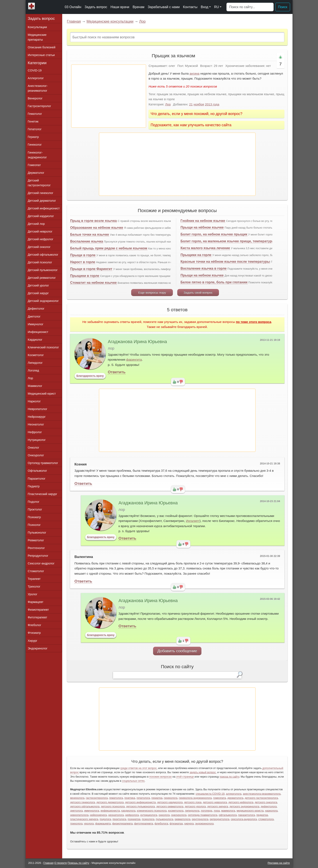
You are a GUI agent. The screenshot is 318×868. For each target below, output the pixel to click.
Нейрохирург (37, 417)
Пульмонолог (37, 533)
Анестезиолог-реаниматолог (38, 88)
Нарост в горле (83, 262)
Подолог (34, 502)
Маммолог (35, 386)
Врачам (138, 7)
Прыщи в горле (83, 255)
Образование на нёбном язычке (97, 228)
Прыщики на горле (196, 255)
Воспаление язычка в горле (204, 268)
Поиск (283, 7)
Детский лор (36, 224)
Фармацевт (36, 602)
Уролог (33, 594)
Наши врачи (120, 7)
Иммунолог (36, 324)
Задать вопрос (96, 7)
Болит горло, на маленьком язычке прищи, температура (227, 241)
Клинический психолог (43, 347)
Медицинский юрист (42, 394)
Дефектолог (36, 309)
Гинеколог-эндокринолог (37, 155)
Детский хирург (38, 293)
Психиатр (34, 517)
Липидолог (35, 363)
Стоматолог (36, 571)
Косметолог (36, 355)
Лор (142, 21)
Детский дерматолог (42, 201)
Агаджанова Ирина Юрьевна (137, 342)
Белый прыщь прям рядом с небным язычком (109, 248)
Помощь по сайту (78, 863)
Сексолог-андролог (41, 563)
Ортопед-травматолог (43, 463)
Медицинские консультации (110, 21)
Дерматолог (36, 173)
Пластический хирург (42, 494)
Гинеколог (35, 145)
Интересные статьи (41, 55)
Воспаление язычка (86, 241)
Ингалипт (193, 521)
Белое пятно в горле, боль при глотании (214, 282)
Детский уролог (38, 285)
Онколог (33, 448)
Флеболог (34, 625)
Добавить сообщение (177, 651)
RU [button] (217, 7)
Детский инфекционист (44, 208)
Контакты (190, 7)
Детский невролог (40, 231)
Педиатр (34, 486)
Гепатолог (35, 129)
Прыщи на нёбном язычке (202, 227)
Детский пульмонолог (43, 270)
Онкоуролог (36, 455)
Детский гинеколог (40, 193)
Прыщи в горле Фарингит (91, 269)
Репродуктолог (38, 556)
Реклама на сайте (279, 863)
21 (191, 104)
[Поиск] (250, 7)
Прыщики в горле (85, 276)
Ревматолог (36, 540)
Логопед (33, 370)
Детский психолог (40, 262)
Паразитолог (37, 479)
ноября (199, 104)
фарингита (134, 360)
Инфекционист (38, 332)
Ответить (117, 372)
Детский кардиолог (41, 216)
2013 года (212, 104)
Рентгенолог (36, 548)
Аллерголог (36, 78)
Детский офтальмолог (43, 255)
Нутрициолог (37, 440)
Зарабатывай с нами (164, 7)
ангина (195, 73)
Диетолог (34, 316)
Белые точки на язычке (89, 235)
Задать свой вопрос (198, 292)
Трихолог (34, 587)
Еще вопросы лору (152, 292)
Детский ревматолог (42, 278)
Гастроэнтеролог (39, 106)
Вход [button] (205, 7)
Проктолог (35, 509)
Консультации (37, 27)
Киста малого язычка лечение (205, 248)
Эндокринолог (38, 648)
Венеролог (35, 98)
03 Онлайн (73, 7)
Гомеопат (34, 165)
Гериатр (33, 137)
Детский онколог (39, 247)
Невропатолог (37, 409)
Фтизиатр (34, 633)
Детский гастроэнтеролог (39, 183)
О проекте (60, 863)
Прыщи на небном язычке (202, 275)
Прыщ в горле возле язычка (93, 221)
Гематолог (35, 114)
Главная (74, 21)
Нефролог (35, 432)
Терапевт (34, 579)
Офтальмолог (37, 471)
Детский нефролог (41, 239)
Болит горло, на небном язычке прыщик (214, 234)
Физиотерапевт (38, 610)
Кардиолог (35, 340)
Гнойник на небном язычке (203, 221)
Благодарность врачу (90, 376)
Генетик (33, 121)
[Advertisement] (109, 96)
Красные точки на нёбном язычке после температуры (225, 262)
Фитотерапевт (37, 617)
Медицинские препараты (37, 37)
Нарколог (34, 401)
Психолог (34, 525)
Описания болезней (42, 47)
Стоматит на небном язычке (93, 283)
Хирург (33, 641)
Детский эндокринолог (43, 301)
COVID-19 (35, 70)
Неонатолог (36, 424)
